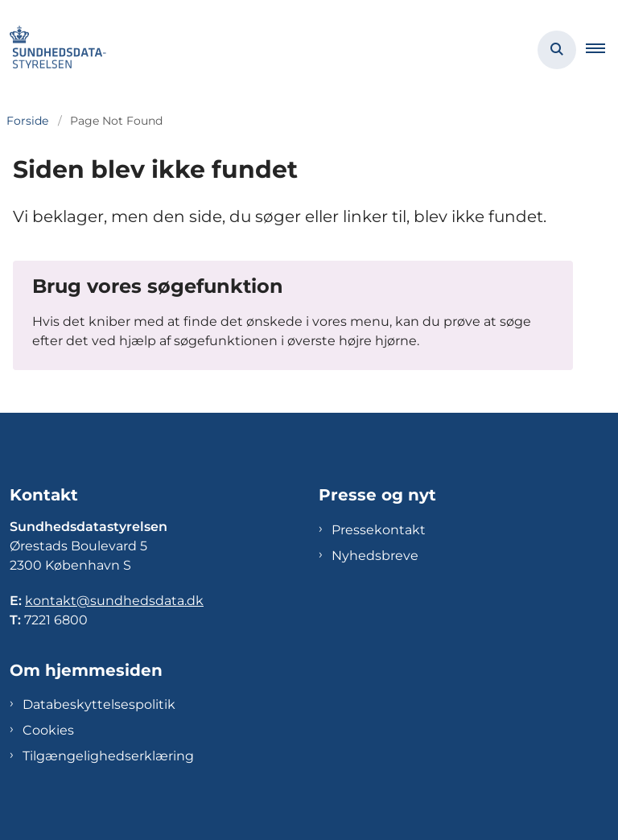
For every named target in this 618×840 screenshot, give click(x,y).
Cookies (48, 730)
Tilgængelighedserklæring (108, 756)
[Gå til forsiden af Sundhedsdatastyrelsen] (53, 50)
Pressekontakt (379, 530)
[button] (602, 50)
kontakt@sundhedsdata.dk (114, 601)
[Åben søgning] (557, 50)
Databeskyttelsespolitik (99, 704)
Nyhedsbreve (375, 556)
